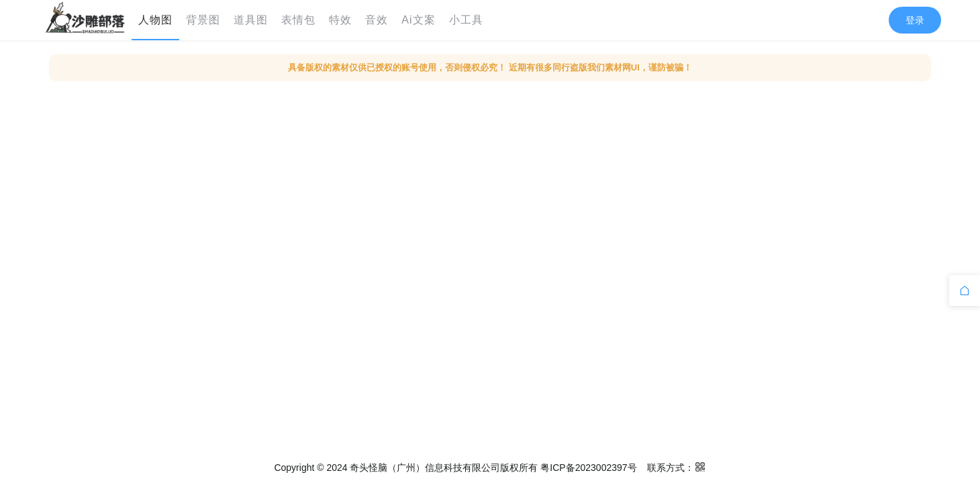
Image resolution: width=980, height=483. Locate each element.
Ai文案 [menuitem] (418, 20)
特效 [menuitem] (340, 20)
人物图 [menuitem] (155, 20)
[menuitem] (85, 20)
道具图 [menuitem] (251, 20)
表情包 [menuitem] (298, 20)
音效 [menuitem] (377, 20)
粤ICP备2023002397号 (588, 468)
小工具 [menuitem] (466, 20)
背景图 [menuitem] (203, 20)
